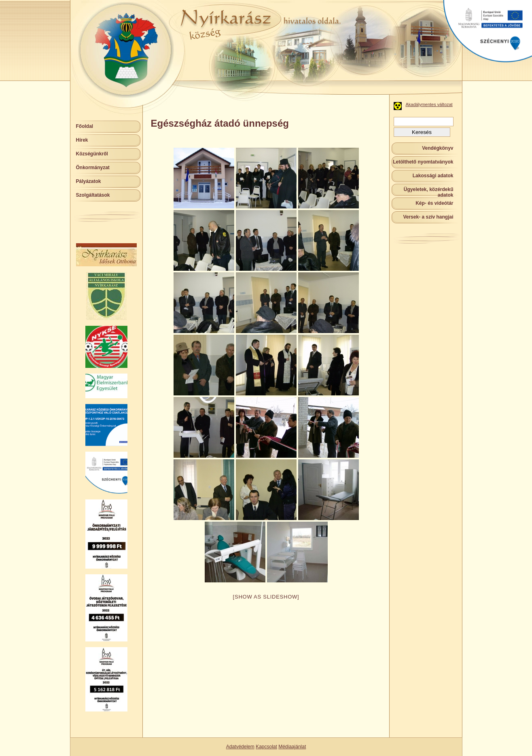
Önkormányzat (93, 168)
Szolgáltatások (93, 195)
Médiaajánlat (292, 747)
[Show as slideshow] (266, 597)
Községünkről (92, 154)
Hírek (82, 140)
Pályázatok (89, 181)
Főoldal (85, 126)
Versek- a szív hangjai (428, 217)
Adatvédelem (240, 747)
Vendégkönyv (438, 148)
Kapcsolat (266, 747)
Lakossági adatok (433, 176)
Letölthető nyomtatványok (423, 162)
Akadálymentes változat (429, 104)
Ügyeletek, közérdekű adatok (429, 192)
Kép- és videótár (434, 203)
